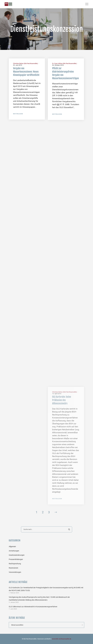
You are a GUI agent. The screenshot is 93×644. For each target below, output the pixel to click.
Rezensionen (13, 568)
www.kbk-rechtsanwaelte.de (62, 639)
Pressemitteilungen (16, 559)
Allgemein (12, 547)
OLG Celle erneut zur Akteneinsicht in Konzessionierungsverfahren (33, 607)
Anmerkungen (14, 551)
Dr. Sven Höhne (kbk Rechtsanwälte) (64, 63)
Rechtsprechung (15, 564)
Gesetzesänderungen (17, 555)
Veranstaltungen (15, 572)
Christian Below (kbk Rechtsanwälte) (25, 63)
